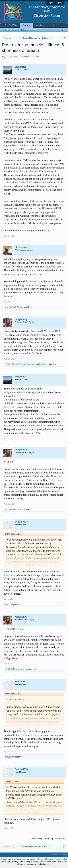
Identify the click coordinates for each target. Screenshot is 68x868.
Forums (26, 25)
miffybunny (21, 319)
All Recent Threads (28, 30)
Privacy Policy (61, 859)
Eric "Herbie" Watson (14, 307)
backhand (24, 669)
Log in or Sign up (55, 3)
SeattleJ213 (10, 364)
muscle (24, 57)
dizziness (42, 742)
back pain (45, 79)
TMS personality (39, 201)
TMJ (51, 86)
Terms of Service (46, 859)
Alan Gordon (20, 289)
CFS (35, 138)
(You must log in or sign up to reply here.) (48, 839)
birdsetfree (21, 247)
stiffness (35, 57)
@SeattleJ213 (14, 629)
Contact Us (55, 855)
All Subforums (9, 30)
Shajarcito (20, 67)
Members (40, 25)
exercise (13, 57)
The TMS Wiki (11, 25)
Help (52, 25)
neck (36, 86)
